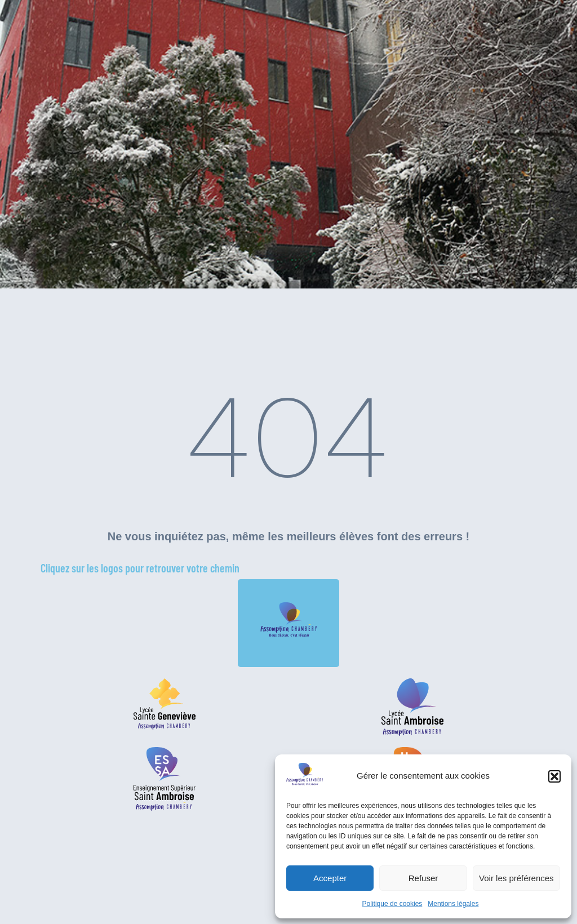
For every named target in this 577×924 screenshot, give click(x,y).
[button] (554, 776)
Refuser (423, 878)
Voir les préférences (516, 878)
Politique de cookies (392, 904)
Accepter (330, 878)
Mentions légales (453, 904)
